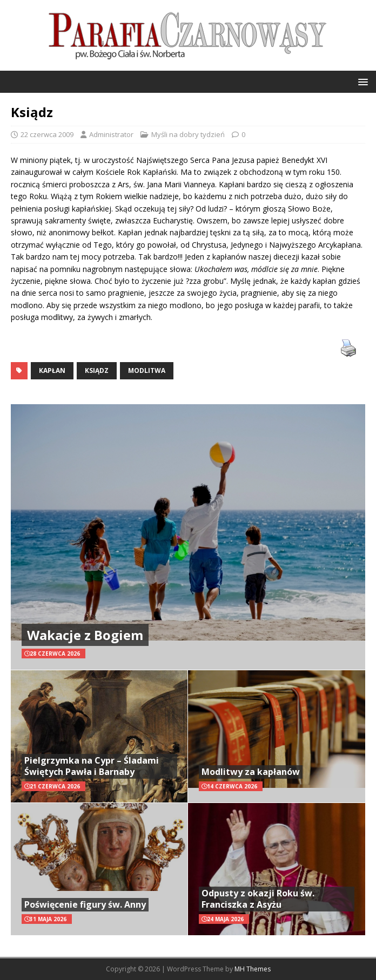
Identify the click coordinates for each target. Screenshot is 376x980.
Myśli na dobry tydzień (188, 134)
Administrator (111, 134)
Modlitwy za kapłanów (251, 772)
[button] (361, 81)
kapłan (52, 370)
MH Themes (253, 969)
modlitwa (147, 370)
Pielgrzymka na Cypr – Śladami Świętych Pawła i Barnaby (92, 766)
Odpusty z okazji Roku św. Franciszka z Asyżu (258, 899)
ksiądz (97, 370)
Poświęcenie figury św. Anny (85, 904)
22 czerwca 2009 (47, 134)
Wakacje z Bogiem (85, 635)
